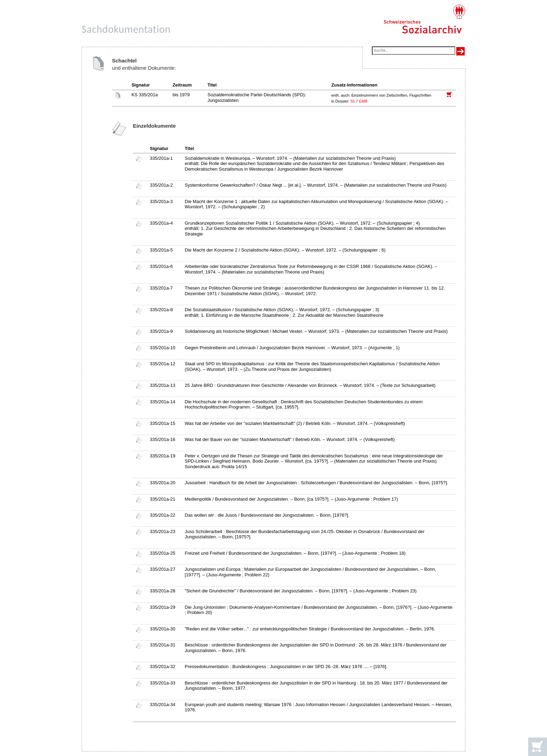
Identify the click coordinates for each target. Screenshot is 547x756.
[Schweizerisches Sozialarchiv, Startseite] (424, 19)
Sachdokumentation (126, 29)
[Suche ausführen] (460, 51)
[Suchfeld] (414, 51)
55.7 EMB (359, 101)
